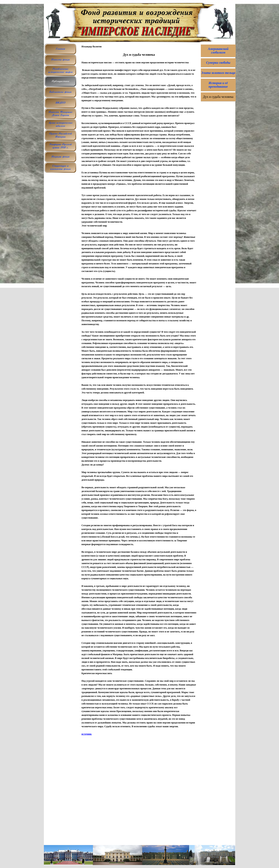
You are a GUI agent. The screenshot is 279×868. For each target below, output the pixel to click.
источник (87, 734)
